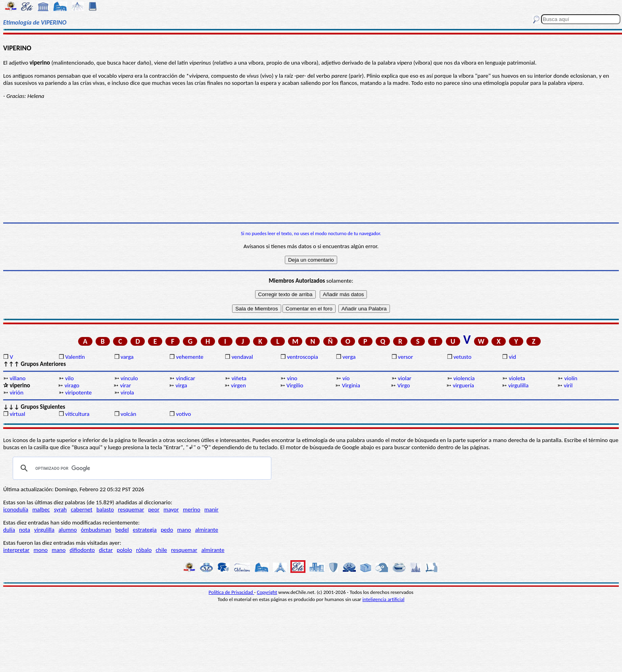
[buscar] (141, 468)
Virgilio (295, 385)
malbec (41, 509)
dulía (9, 530)
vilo (69, 378)
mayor (171, 509)
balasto (105, 509)
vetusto (462, 357)
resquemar (131, 509)
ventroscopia (302, 357)
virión (16, 392)
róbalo (144, 550)
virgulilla (518, 385)
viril (568, 385)
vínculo (129, 378)
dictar (106, 550)
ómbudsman (96, 530)
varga (127, 357)
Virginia (351, 385)
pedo (167, 530)
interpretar (16, 550)
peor (154, 509)
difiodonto (83, 550)
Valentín (75, 357)
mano (184, 530)
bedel (122, 530)
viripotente (78, 392)
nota (25, 530)
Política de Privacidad (231, 592)
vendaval (242, 357)
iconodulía (16, 509)
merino (192, 509)
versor (405, 357)
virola (127, 392)
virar (126, 385)
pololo (124, 550)
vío (346, 378)
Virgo (404, 385)
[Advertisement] (311, 161)
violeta (517, 378)
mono (40, 550)
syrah (60, 509)
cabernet (81, 509)
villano (17, 378)
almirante (207, 530)
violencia (464, 378)
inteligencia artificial (384, 599)
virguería (464, 385)
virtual (17, 414)
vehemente (190, 357)
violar (405, 378)
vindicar (186, 378)
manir (211, 509)
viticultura (77, 414)
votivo (183, 414)
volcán (128, 414)
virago (72, 385)
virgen (238, 385)
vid (513, 357)
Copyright (267, 592)
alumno (67, 530)
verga (349, 357)
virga (181, 385)
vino (292, 378)
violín (571, 378)
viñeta (239, 378)
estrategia (145, 530)
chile (162, 550)
